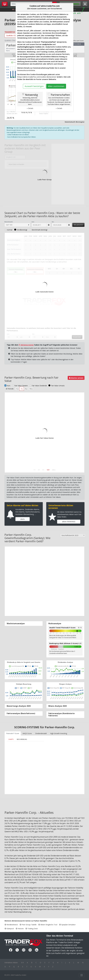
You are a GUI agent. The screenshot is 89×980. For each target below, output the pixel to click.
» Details (30, 108)
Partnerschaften (60, 95)
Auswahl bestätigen (34, 86)
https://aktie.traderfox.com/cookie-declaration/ (37, 77)
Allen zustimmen (56, 86)
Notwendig (31, 95)
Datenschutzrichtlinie (26, 70)
